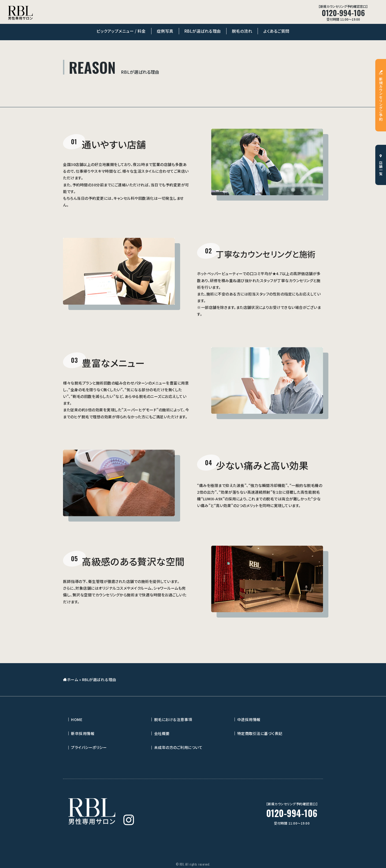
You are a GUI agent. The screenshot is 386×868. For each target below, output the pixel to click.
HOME (77, 719)
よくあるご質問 (276, 31)
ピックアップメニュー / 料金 (121, 31)
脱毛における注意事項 (173, 719)
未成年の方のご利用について (178, 747)
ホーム (73, 679)
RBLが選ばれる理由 (203, 31)
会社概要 (162, 733)
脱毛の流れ (242, 31)
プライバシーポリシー (89, 747)
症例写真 (165, 31)
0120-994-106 (292, 813)
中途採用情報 (249, 719)
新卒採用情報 (83, 733)
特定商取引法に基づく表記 (260, 733)
